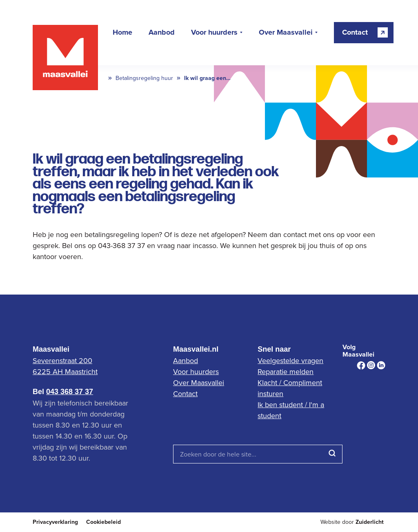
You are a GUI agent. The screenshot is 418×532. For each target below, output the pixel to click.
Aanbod (162, 33)
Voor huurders (214, 33)
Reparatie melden (286, 371)
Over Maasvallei (286, 33)
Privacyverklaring (55, 522)
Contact (185, 393)
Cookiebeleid (103, 522)
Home (122, 33)
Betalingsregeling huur (144, 78)
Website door (352, 522)
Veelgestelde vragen (290, 360)
